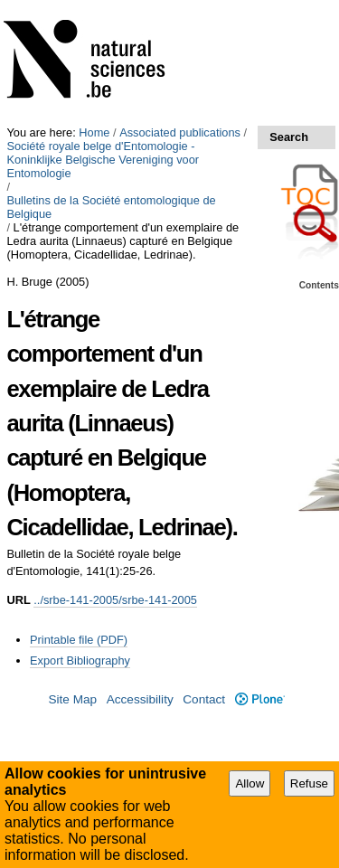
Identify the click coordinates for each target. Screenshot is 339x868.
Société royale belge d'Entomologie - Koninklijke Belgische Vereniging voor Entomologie (103, 160)
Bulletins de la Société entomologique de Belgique (111, 207)
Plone (260, 699)
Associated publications (180, 132)
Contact (204, 699)
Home (94, 132)
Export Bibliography (80, 660)
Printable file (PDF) (79, 640)
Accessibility (140, 699)
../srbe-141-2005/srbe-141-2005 (115, 600)
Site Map (72, 699)
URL (18, 600)
